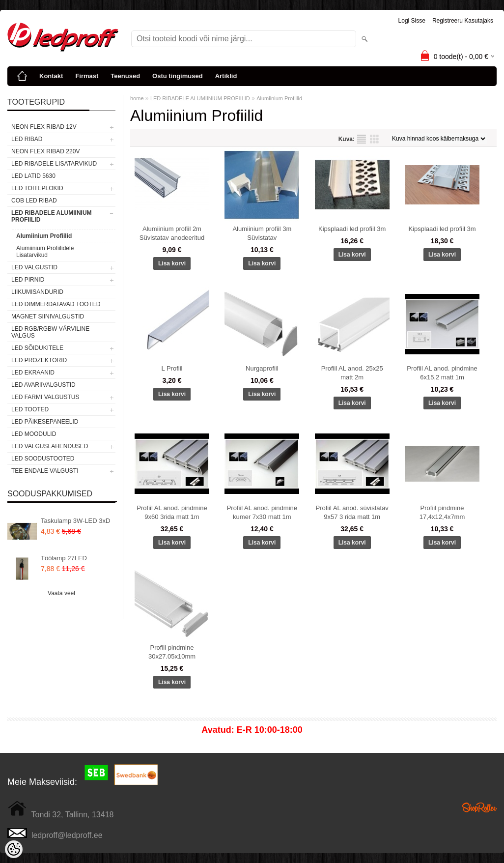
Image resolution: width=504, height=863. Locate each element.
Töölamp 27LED (64, 558)
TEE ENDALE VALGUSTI (45, 471)
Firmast (87, 76)
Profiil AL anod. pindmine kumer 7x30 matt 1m (262, 512)
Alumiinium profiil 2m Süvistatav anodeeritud (172, 233)
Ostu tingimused (178, 76)
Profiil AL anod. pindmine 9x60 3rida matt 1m (172, 512)
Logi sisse (412, 21)
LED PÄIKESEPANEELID (45, 422)
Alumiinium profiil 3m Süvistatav (262, 233)
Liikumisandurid (37, 292)
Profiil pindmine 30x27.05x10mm (172, 652)
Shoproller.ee (479, 807)
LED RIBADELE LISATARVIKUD (54, 164)
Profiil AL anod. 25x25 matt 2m (352, 373)
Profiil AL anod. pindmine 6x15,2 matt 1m (442, 373)
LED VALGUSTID (34, 267)
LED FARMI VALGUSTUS (45, 397)
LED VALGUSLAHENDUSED (50, 446)
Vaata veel (61, 593)
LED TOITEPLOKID (37, 188)
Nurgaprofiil (262, 368)
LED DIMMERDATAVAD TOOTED (56, 304)
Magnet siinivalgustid (48, 316)
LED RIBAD (27, 139)
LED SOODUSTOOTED (43, 459)
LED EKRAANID (33, 373)
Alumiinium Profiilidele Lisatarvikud (45, 252)
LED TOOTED (30, 409)
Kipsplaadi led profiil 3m (352, 229)
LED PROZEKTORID (39, 360)
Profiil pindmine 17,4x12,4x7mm (442, 512)
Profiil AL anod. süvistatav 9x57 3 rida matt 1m (352, 512)
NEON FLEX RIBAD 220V (45, 151)
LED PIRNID (28, 280)
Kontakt (51, 76)
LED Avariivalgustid (43, 385)
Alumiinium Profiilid (44, 236)
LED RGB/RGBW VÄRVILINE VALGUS (50, 332)
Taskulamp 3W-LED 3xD (75, 521)
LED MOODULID (34, 434)
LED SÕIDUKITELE (37, 348)
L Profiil (172, 368)
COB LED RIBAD (34, 201)
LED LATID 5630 (33, 176)
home (137, 98)
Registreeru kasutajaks (463, 21)
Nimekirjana (362, 139)
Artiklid (226, 76)
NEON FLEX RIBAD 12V (44, 127)
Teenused (125, 76)
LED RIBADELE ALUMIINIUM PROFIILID (52, 216)
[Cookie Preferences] (14, 849)
